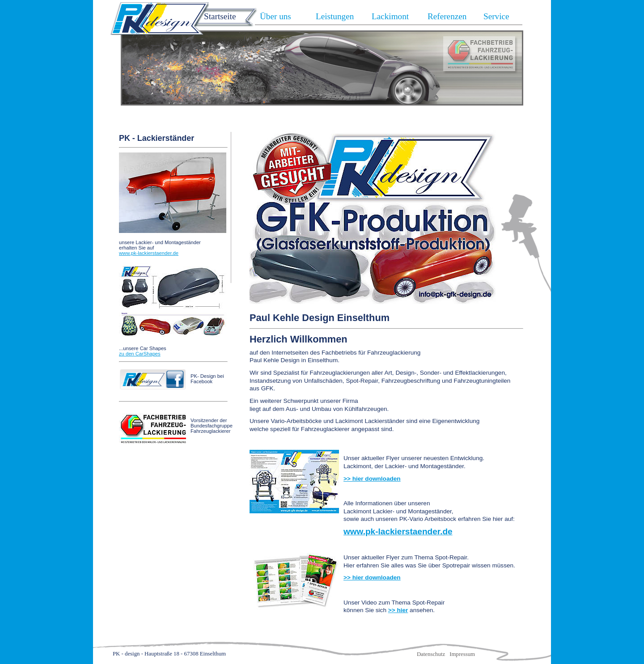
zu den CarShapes (140, 354)
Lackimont (390, 16)
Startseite (220, 16)
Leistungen (335, 16)
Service (496, 16)
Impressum (462, 654)
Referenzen (447, 16)
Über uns (275, 16)
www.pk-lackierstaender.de (149, 253)
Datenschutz (431, 654)
